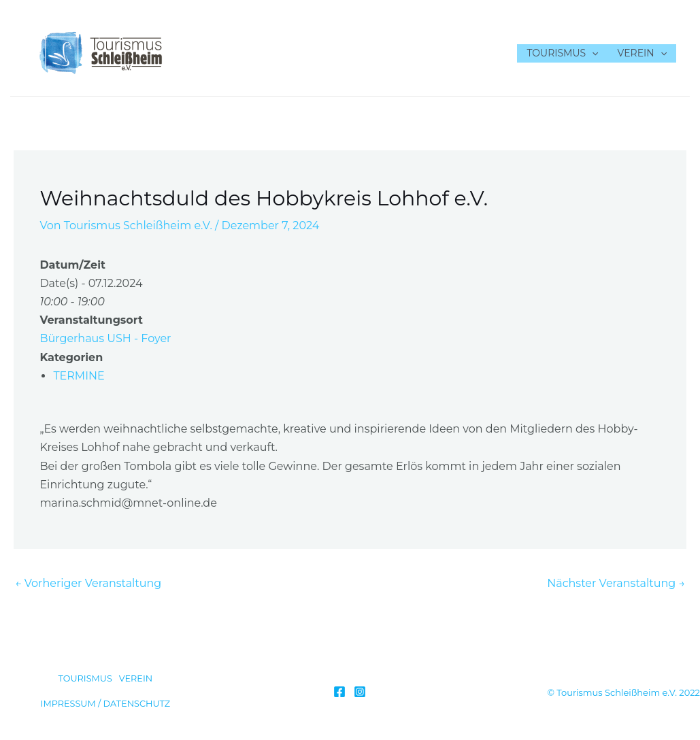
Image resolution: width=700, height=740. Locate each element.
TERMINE (79, 376)
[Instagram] (360, 692)
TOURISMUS (562, 53)
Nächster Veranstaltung (616, 583)
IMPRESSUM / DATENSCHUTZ (106, 704)
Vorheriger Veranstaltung (88, 583)
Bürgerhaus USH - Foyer (105, 338)
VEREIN (642, 53)
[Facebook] (339, 692)
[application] (592, 53)
